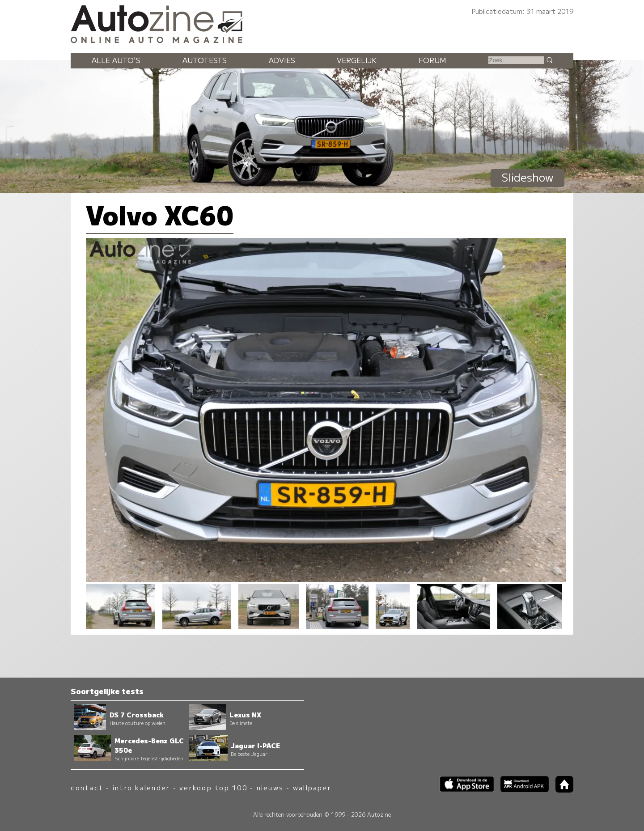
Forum (432, 60)
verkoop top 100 (213, 787)
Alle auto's (116, 60)
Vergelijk (357, 60)
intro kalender (141, 787)
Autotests (205, 60)
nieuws (270, 787)
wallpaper (312, 787)
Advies (282, 60)
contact (87, 787)
